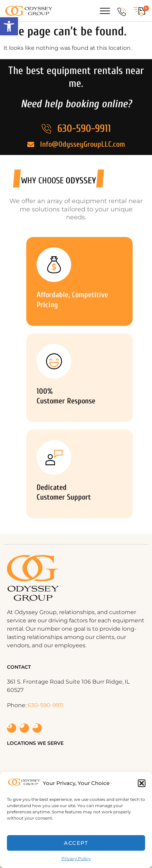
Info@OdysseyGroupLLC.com (83, 144)
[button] (9, 26)
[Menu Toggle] (105, 11)
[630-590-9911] (122, 12)
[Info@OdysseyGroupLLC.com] (31, 145)
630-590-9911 (84, 129)
